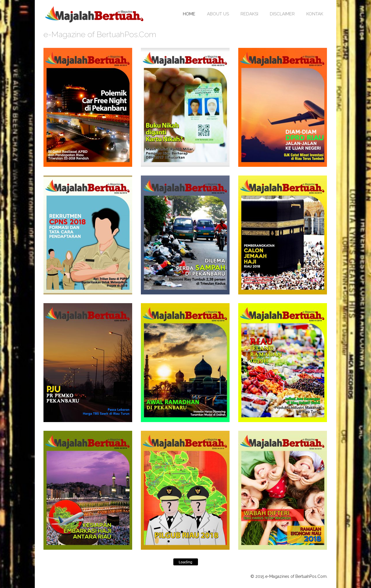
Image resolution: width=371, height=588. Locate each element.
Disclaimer (282, 14)
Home (189, 14)
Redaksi (249, 14)
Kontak (315, 14)
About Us (218, 14)
